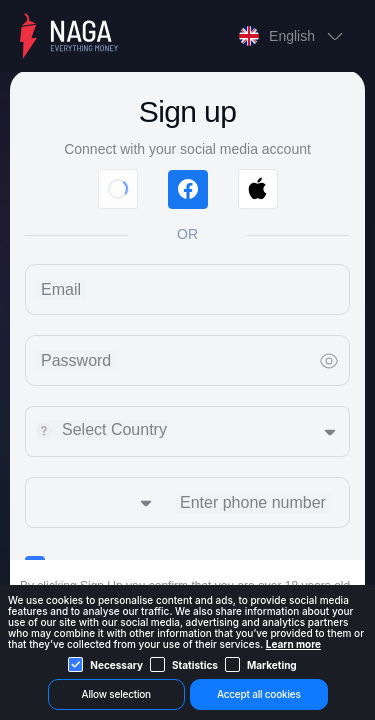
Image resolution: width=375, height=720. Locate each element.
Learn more (293, 644)
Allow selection (116, 694)
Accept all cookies (259, 694)
